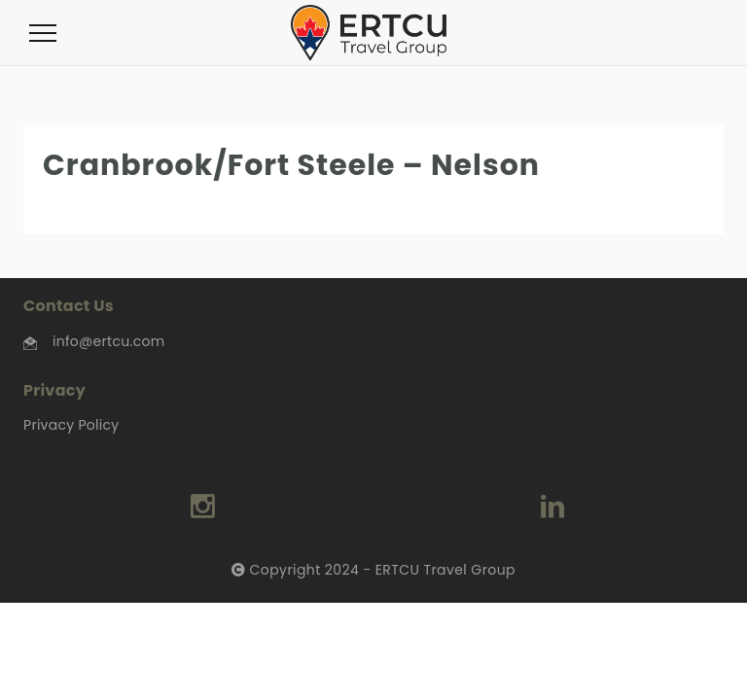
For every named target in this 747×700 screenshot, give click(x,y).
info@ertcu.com (108, 341)
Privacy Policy (71, 425)
